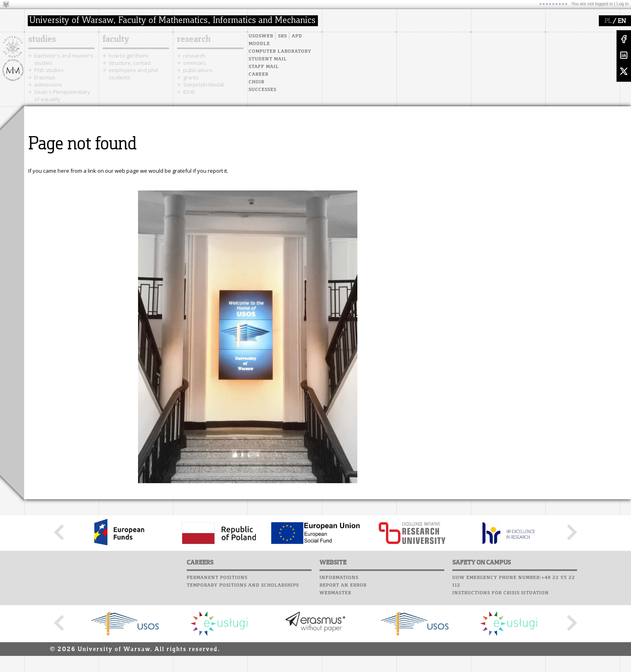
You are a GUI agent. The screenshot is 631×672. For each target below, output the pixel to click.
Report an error (343, 585)
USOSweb (261, 36)
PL (608, 21)
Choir (257, 82)
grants (191, 77)
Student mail (268, 59)
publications (198, 70)
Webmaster (335, 593)
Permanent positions (217, 578)
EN (622, 21)
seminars (195, 63)
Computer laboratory (280, 52)
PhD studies (49, 70)
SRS (283, 36)
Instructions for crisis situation (501, 593)
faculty (116, 39)
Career (259, 74)
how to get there (129, 56)
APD (297, 36)
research (194, 39)
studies (42, 39)
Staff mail (264, 67)
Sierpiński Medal (203, 85)
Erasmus (45, 77)
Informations (339, 578)
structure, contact (130, 63)
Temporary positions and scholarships (243, 585)
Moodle (259, 44)
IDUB (189, 92)
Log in (623, 4)
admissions (48, 85)
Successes (263, 90)
